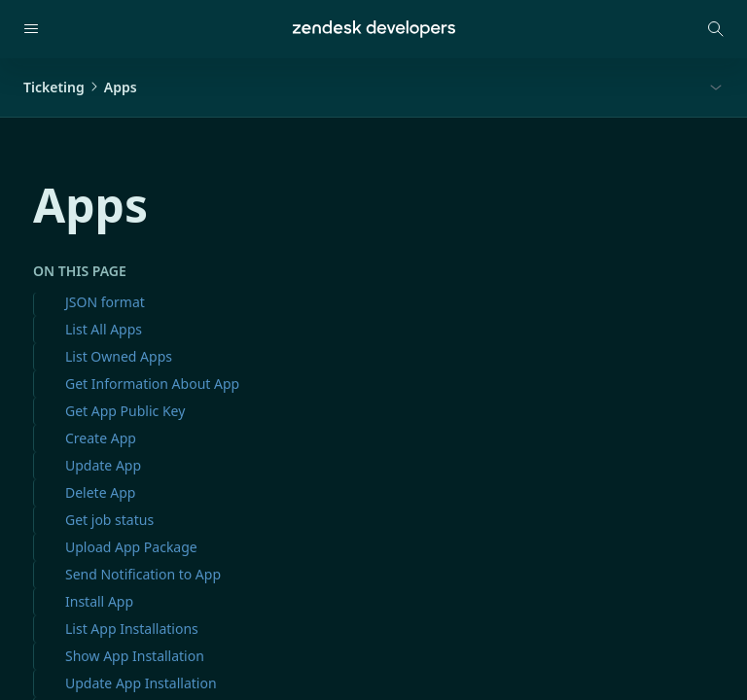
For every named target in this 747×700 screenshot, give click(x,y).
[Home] (374, 29)
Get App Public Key (125, 411)
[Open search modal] (716, 29)
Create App (101, 438)
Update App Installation (141, 683)
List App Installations (132, 629)
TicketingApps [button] (80, 87)
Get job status (109, 520)
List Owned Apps (119, 356)
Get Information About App (152, 384)
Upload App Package (131, 547)
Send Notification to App (143, 574)
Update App (103, 465)
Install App (99, 601)
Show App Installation (135, 656)
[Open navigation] (31, 29)
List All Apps (104, 329)
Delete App (100, 492)
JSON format (105, 302)
